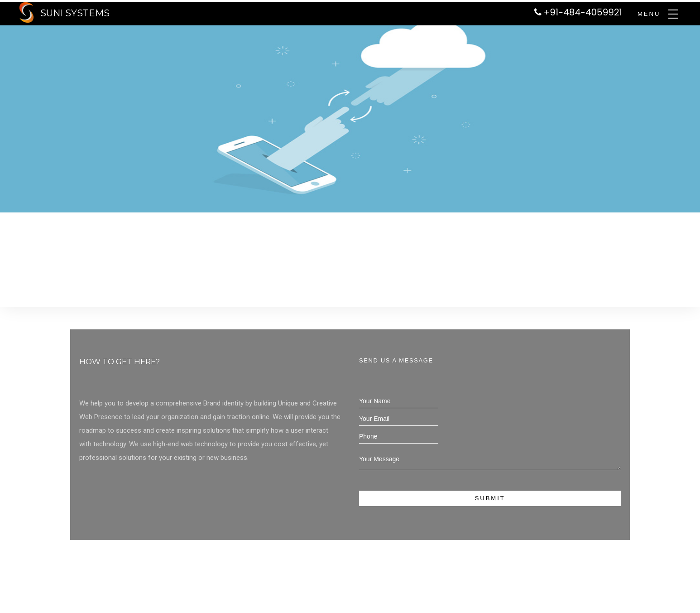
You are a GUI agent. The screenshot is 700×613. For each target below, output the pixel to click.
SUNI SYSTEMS (75, 13)
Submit (490, 498)
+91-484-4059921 (583, 12)
